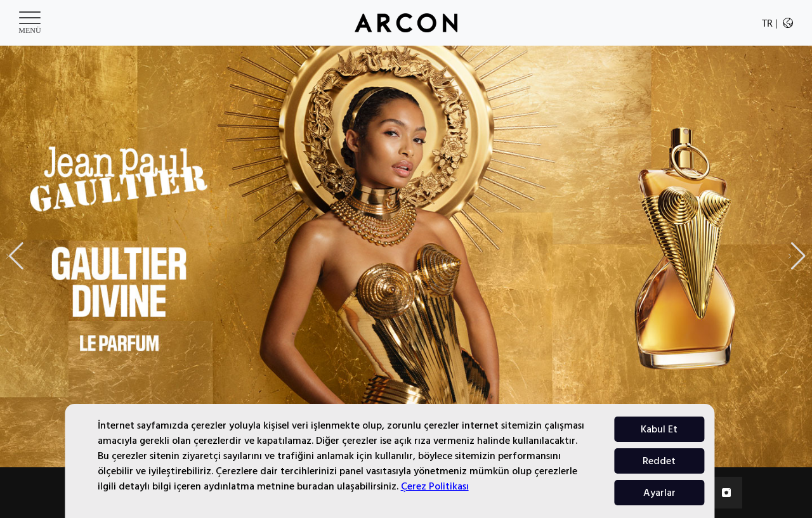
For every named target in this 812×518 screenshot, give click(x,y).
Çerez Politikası (435, 486)
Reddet (659, 461)
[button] (797, 256)
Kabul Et (659, 429)
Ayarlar (659, 493)
